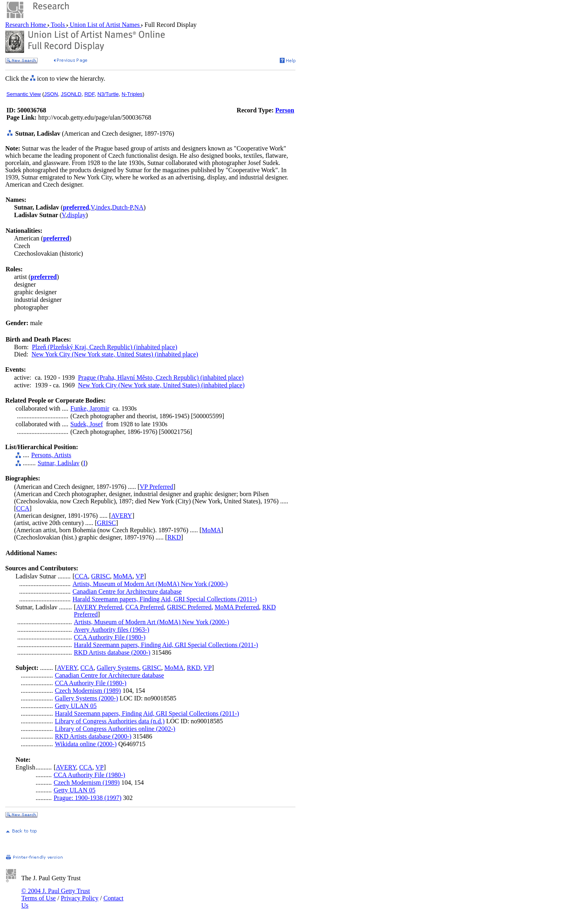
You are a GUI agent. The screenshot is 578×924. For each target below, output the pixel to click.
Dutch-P (122, 207)
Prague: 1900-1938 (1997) (88, 798)
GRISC (107, 523)
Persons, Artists (51, 455)
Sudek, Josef (86, 424)
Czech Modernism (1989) (88, 691)
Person (285, 110)
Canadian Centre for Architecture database (127, 591)
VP (140, 576)
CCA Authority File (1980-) (110, 637)
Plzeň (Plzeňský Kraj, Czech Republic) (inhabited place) (104, 347)
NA (139, 207)
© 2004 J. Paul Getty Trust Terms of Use (56, 894)
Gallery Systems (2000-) (86, 698)
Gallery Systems (118, 668)
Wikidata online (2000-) (86, 744)
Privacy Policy (79, 898)
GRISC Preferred (189, 607)
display (76, 215)
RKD (174, 537)
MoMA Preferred (237, 607)
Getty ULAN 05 (76, 706)
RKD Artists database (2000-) (112, 652)
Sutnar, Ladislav (59, 463)
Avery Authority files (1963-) (112, 630)
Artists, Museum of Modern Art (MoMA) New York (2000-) (150, 584)
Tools (58, 25)
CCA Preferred (144, 607)
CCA (23, 508)
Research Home (26, 25)
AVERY (122, 516)
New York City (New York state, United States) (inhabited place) (115, 354)
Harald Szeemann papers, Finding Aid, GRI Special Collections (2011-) (165, 599)
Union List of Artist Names (105, 25)
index (103, 207)
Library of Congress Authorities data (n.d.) (110, 721)
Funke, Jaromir (90, 408)
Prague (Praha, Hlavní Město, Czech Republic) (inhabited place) (161, 378)
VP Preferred (156, 487)
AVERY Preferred (99, 607)
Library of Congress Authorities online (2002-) (115, 729)
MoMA (211, 530)
